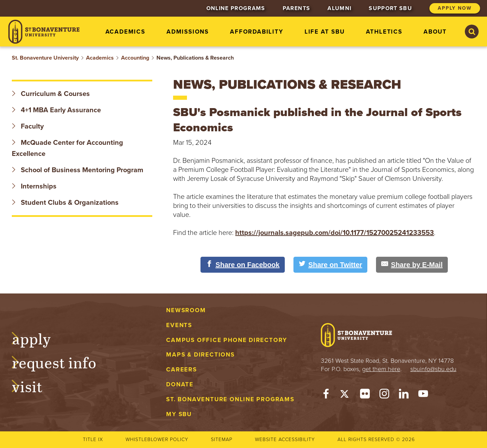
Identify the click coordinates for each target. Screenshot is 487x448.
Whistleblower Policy (157, 440)
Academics (100, 58)
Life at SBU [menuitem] (325, 32)
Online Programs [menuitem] (236, 8)
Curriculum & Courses (51, 94)
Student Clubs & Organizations (65, 203)
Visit (34, 386)
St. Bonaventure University (45, 58)
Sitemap (222, 440)
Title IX (93, 440)
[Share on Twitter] (330, 265)
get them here (381, 369)
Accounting (135, 58)
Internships (34, 186)
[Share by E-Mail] (412, 265)
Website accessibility (285, 440)
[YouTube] (423, 395)
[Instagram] (384, 395)
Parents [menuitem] (296, 8)
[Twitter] (345, 395)
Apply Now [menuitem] (455, 8)
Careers (182, 370)
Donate (180, 384)
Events (179, 325)
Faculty (28, 126)
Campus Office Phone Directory (227, 340)
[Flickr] (365, 395)
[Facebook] (326, 395)
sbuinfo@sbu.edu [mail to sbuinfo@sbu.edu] (433, 369)
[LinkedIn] (404, 395)
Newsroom (186, 310)
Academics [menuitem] (125, 32)
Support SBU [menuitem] (390, 8)
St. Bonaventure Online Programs (230, 399)
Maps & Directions (200, 355)
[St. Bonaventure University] (44, 32)
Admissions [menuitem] (188, 32)
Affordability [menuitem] (257, 32)
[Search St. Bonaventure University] (472, 32)
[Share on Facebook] (243, 265)
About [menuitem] (435, 32)
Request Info (61, 362)
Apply (38, 338)
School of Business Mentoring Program (78, 170)
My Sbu (179, 414)
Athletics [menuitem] (384, 32)
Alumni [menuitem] (339, 8)
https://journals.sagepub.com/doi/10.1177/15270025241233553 (335, 233)
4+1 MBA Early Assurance (57, 110)
